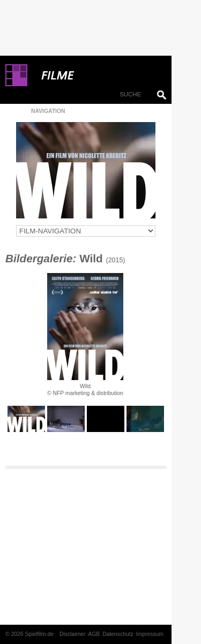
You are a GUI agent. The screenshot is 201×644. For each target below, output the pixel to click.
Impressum (150, 634)
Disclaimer (72, 634)
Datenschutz (118, 634)
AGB (94, 634)
